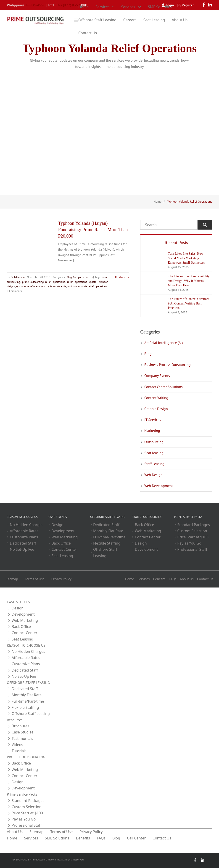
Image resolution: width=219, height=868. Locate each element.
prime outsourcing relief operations (44, 282)
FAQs (173, 579)
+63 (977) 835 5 (69, 5)
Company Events (83, 277)
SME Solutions (160, 7)
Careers (130, 20)
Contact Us (88, 33)
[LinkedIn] (203, 860)
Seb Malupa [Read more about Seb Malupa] (18, 277)
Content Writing (156, 398)
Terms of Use (35, 579)
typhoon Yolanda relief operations (87, 286)
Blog (69, 277)
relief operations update (82, 282)
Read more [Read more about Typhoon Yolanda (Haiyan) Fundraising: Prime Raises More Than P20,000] (121, 277)
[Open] (76, 20)
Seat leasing (154, 453)
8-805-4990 (36, 5)
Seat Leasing (154, 20)
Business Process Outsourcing (168, 365)
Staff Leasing (154, 464)
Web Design (153, 475)
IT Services (153, 420)
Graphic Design (156, 409)
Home (84, 7)
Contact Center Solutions (164, 387)
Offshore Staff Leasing (97, 20)
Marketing (152, 431)
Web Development (159, 486)
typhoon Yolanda (56, 286)
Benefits (159, 579)
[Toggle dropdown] (113, 7)
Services (103, 7)
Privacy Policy (61, 579)
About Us (180, 20)
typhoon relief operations (31, 286)
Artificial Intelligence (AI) (164, 343)
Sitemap (12, 579)
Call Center (136, 838)
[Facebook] (195, 860)
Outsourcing (154, 442)
